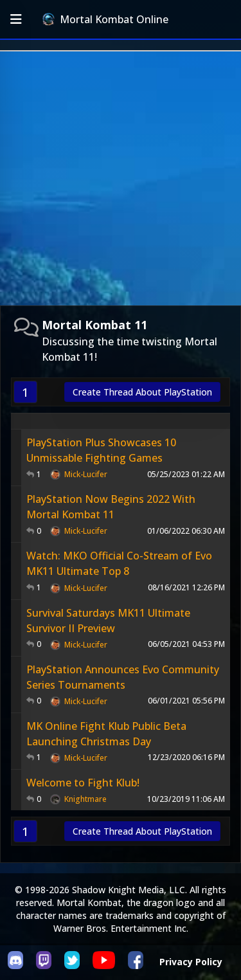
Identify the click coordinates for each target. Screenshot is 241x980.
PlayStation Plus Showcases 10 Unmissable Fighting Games (101, 450)
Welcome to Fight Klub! (83, 783)
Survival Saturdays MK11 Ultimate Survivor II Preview (108, 621)
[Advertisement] (121, 178)
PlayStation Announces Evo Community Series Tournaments (123, 677)
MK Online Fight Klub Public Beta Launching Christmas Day (106, 734)
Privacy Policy (191, 962)
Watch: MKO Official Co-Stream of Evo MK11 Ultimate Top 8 (119, 563)
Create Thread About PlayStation (142, 392)
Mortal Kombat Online (105, 19)
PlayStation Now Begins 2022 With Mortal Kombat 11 (111, 507)
